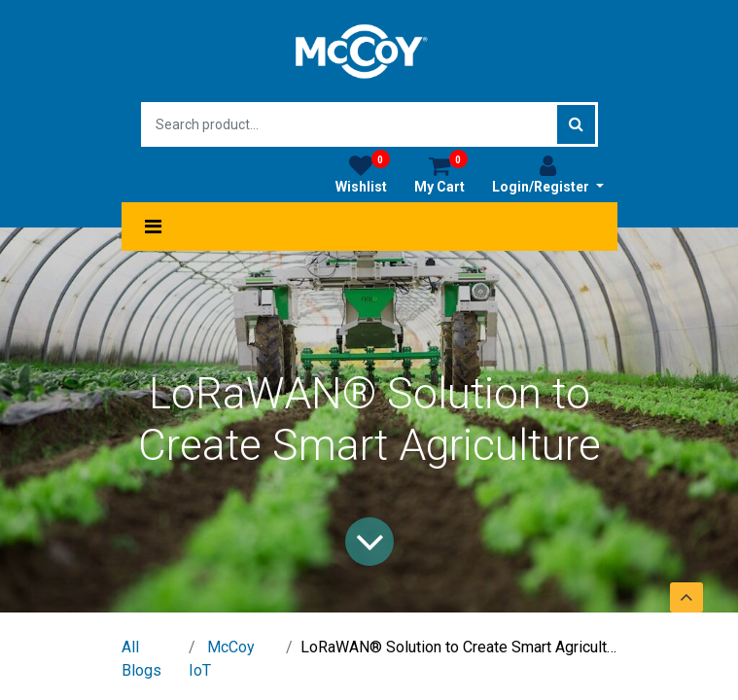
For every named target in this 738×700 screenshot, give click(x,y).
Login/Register (548, 174)
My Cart (441, 174)
